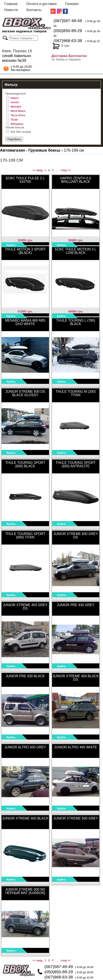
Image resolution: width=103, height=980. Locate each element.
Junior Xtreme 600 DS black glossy (25, 393)
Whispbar (17, 124)
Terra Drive (18, 115)
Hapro (15, 98)
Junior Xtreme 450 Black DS (76, 678)
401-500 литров (21, 132)
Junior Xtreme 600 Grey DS (76, 536)
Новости (11, 10)
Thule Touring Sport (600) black (25, 464)
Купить (11, 245)
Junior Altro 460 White (76, 747)
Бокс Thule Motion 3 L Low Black (76, 251)
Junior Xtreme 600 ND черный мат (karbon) (25, 891)
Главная (11, 4)
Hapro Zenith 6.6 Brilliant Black (76, 180)
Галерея (72, 4)
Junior (15, 102)
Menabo (16, 107)
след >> (65, 170)
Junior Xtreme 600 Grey (76, 818)
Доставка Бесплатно (69, 56)
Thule (14, 120)
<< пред (38, 170)
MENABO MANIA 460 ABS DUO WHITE (25, 322)
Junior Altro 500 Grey (25, 747)
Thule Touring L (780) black (76, 322)
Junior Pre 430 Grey (76, 605)
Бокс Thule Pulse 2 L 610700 (25, 180)
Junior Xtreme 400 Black (25, 818)
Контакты (34, 10)
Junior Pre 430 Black (25, 676)
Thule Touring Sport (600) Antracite (76, 464)
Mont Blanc (18, 111)
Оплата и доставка (41, 4)
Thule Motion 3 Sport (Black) (25, 251)
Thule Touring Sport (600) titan (25, 536)
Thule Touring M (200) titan (76, 393)
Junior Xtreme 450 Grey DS (25, 607)
